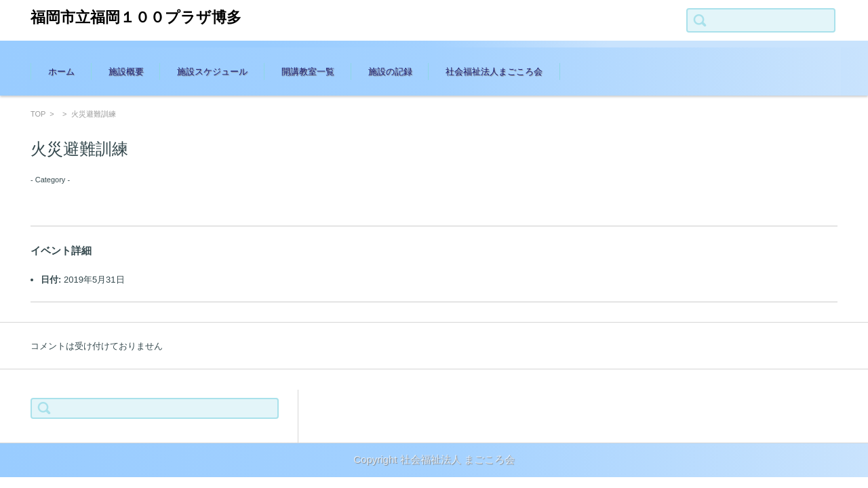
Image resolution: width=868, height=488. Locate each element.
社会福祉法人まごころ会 (494, 72)
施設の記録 (390, 72)
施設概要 (126, 72)
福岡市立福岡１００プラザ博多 (136, 17)
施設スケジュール (212, 72)
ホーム (61, 72)
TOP (38, 114)
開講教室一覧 (308, 72)
